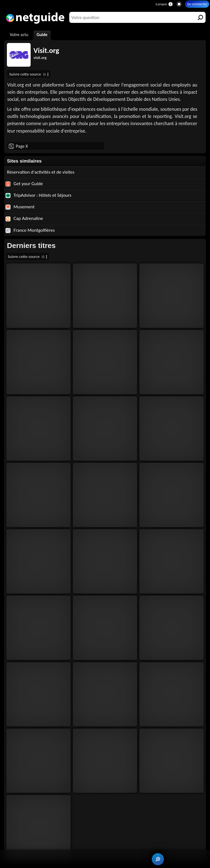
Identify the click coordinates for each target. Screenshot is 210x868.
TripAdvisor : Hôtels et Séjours (38, 195)
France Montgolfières (30, 230)
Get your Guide (24, 184)
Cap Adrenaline (24, 218)
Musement (20, 207)
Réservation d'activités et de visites (41, 172)
